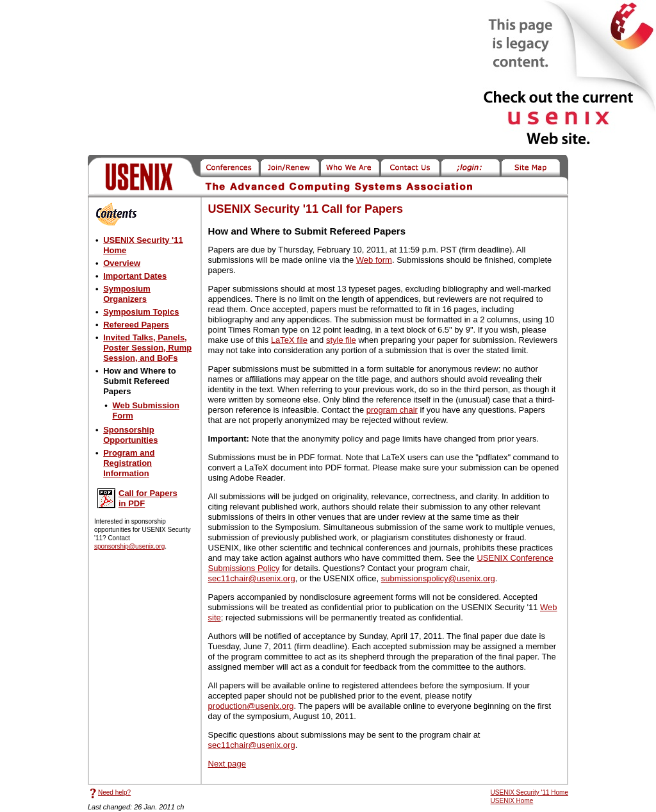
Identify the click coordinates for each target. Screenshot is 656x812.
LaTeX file (289, 340)
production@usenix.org (251, 706)
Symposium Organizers (127, 294)
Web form (374, 260)
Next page (227, 764)
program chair (392, 410)
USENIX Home (512, 801)
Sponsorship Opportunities (130, 435)
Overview (122, 263)
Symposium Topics (141, 312)
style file (341, 340)
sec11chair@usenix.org (252, 578)
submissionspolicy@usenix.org (438, 578)
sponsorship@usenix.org (129, 546)
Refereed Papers (136, 325)
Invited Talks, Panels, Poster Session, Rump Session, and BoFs (147, 348)
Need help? (114, 792)
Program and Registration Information (129, 463)
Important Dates (135, 276)
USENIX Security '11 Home (529, 792)
